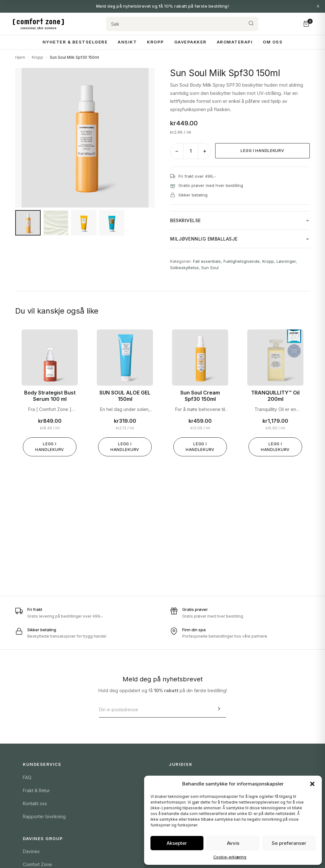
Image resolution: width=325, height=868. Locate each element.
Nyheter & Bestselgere (75, 42)
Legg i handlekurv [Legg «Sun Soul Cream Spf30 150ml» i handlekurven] (200, 447)
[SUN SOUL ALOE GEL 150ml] (125, 358)
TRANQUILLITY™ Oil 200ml (275, 396)
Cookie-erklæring (230, 857)
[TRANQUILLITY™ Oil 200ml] (275, 358)
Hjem (20, 57)
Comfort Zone (37, 864)
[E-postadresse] (156, 709)
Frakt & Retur (36, 790)
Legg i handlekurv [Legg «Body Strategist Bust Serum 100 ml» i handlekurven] (50, 447)
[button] (312, 784)
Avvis (233, 843)
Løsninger (286, 261)
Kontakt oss (35, 803)
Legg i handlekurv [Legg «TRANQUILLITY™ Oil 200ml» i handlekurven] (275, 447)
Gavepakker (190, 42)
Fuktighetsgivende (242, 261)
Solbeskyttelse (184, 268)
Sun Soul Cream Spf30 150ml (200, 396)
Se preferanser (289, 843)
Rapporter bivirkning (44, 816)
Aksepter (177, 843)
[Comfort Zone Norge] (38, 24)
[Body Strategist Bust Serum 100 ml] (50, 358)
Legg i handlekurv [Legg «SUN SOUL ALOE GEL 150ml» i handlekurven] (125, 447)
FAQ (27, 777)
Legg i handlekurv (262, 151)
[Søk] (175, 24)
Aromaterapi (235, 42)
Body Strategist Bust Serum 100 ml (50, 396)
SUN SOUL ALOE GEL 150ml (125, 396)
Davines (31, 851)
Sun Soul (210, 268)
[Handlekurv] (306, 24)
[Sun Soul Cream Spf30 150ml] (200, 358)
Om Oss (273, 42)
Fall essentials (207, 261)
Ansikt (127, 42)
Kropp (156, 42)
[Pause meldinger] (318, 7)
